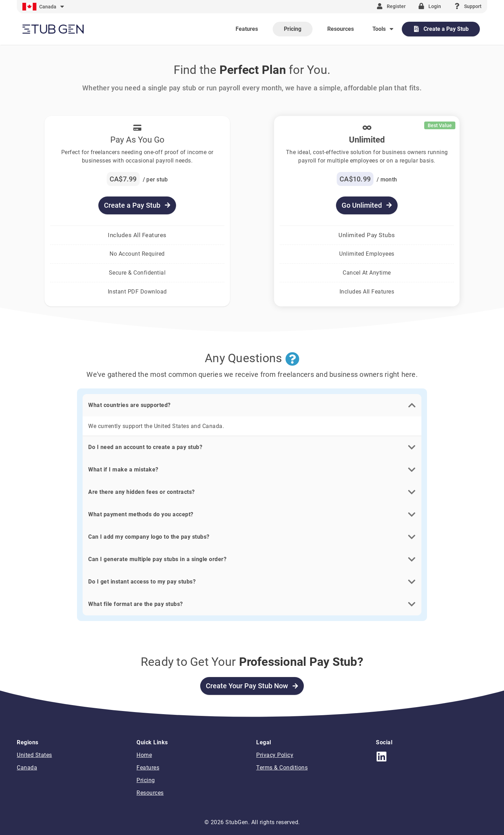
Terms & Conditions (282, 768)
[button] (252, 405)
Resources (150, 793)
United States (34, 755)
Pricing (146, 780)
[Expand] (44, 7)
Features (148, 768)
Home (144, 755)
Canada (27, 768)
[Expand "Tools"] (384, 29)
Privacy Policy (275, 755)
